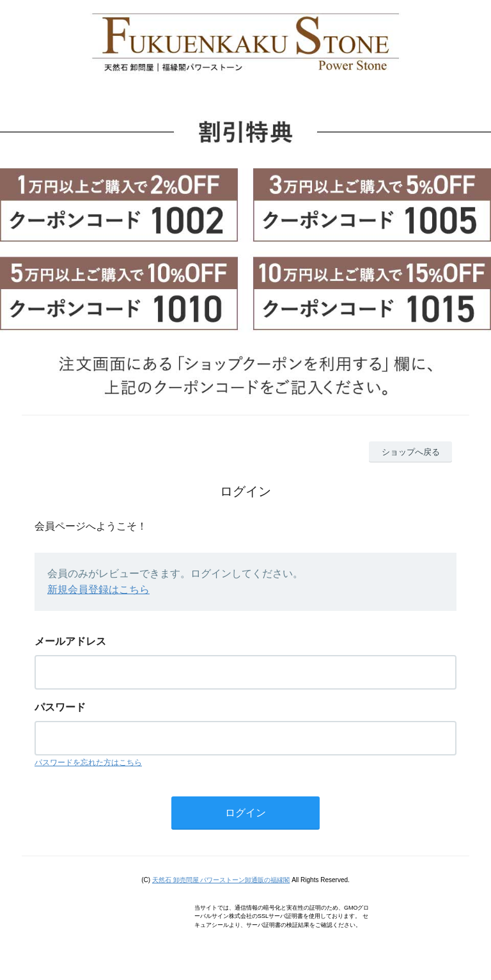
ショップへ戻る (411, 452)
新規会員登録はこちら (98, 589)
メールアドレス (70, 641)
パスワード (60, 707)
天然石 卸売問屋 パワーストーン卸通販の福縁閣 (221, 880)
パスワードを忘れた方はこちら (88, 763)
